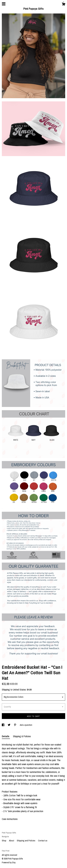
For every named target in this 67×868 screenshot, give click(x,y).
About (12, 841)
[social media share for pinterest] (15, 725)
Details (6, 736)
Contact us (43, 841)
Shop (4, 841)
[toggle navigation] (4, 4)
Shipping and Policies (26, 841)
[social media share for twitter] (9, 725)
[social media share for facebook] (3, 725)
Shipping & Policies (22, 736)
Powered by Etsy (9, 862)
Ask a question (26, 725)
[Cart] (63, 5)
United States (19, 690)
